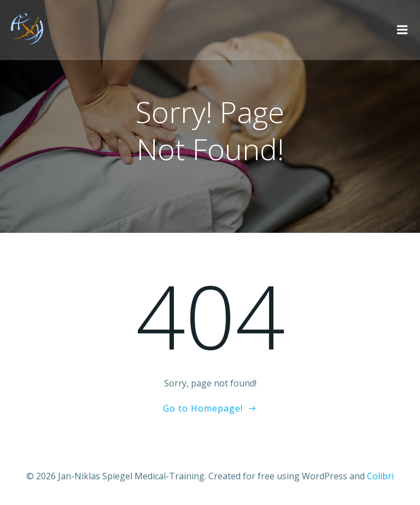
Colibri (380, 476)
